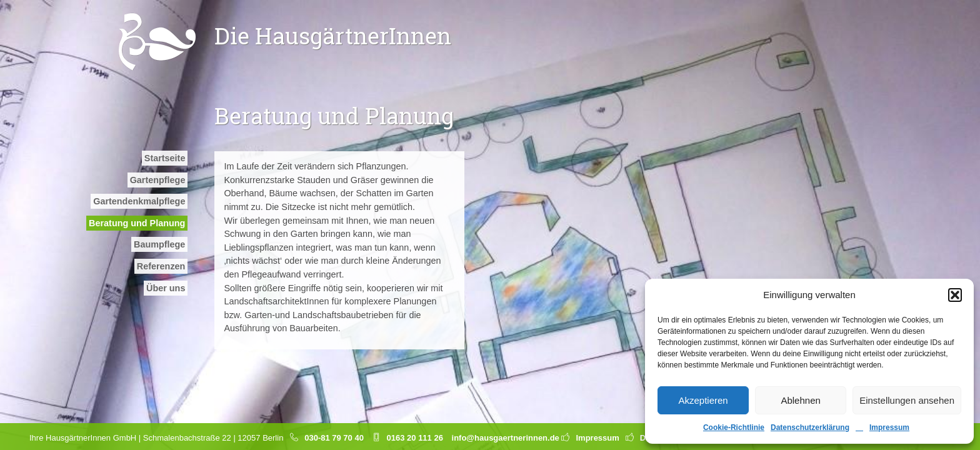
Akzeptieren (703, 400)
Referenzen (161, 266)
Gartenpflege (158, 180)
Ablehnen (800, 400)
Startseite (165, 158)
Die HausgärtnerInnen (333, 36)
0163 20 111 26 (415, 438)
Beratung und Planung (137, 223)
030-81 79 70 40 (334, 438)
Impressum (889, 427)
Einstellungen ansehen (907, 400)
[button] (955, 295)
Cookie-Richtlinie (734, 427)
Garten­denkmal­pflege (139, 201)
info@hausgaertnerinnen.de (506, 438)
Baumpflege (159, 244)
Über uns (166, 288)
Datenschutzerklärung (810, 427)
